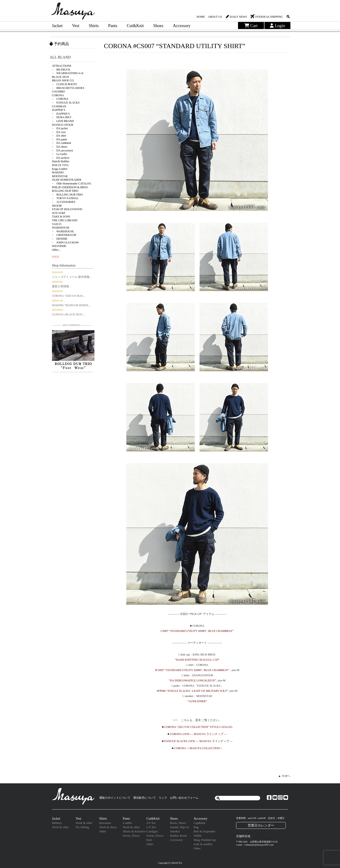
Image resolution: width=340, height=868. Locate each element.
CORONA (58, 95)
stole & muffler (203, 844)
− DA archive (61, 158)
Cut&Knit (135, 26)
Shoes (158, 26)
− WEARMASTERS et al (68, 73)
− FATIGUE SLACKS (66, 103)
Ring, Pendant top (205, 840)
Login (277, 26)
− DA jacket (60, 128)
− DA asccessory (63, 150)
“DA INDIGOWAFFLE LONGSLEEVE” (193, 680)
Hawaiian (105, 823)
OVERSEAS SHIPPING (269, 17)
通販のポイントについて (115, 798)
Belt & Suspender (204, 831)
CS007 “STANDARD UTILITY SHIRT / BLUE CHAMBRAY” (197, 631)
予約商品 (59, 44)
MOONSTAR (60, 176)
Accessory (182, 26)
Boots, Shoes (178, 823)
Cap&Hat (200, 823)
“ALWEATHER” (197, 701)
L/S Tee (151, 827)
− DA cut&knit (62, 143)
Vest (76, 26)
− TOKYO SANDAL (65, 198)
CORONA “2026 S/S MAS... (68, 296)
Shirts (94, 26)
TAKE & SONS (61, 217)
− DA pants (59, 139)
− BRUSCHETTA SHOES (68, 88)
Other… (57, 250)
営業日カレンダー (261, 825)
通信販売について (144, 798)
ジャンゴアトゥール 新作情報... (72, 277)
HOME (201, 17)
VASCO (57, 224)
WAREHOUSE (61, 228)
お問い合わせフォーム (184, 798)
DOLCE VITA (60, 165)
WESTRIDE (59, 246)
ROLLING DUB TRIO (65, 191)
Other (103, 831)
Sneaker (175, 831)
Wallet (198, 836)
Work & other (60, 827)
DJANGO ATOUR (63, 125)
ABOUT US (215, 17)
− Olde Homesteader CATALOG (72, 184)
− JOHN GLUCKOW (65, 242)
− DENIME (60, 239)
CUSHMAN (59, 106)
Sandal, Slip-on (179, 827)
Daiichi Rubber (61, 161)
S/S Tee (151, 823)
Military (57, 823)
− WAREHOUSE (63, 231)
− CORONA (60, 99)
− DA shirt (59, 136)
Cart (251, 26)
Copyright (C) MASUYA (170, 863)
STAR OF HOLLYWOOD (67, 209)
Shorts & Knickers (134, 831)
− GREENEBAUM (64, 235)
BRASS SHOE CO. (63, 80)
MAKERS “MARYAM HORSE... (71, 305)
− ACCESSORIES (64, 202)
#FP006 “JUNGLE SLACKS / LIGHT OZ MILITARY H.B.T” (192, 691)
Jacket (57, 26)
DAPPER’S (59, 110)
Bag (196, 827)
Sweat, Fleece (131, 836)
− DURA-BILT (62, 117)
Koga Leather (60, 169)
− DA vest (59, 132)
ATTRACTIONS (62, 66)
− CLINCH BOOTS (64, 84)
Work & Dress (108, 827)
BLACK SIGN (60, 77)
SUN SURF (59, 213)
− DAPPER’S (61, 114)
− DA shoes (60, 147)
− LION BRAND (63, 121)
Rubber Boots (178, 836)
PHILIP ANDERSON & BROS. (70, 187)
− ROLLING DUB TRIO (67, 195)
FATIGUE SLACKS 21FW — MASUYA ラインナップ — (198, 741)
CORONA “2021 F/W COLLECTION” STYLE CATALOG (198, 727)
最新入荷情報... (62, 286)
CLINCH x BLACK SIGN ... (68, 314)
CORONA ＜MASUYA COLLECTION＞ (198, 748)
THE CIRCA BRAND (65, 220)
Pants (113, 26)
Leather (127, 823)
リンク (163, 798)
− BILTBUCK (61, 70)
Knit (149, 840)
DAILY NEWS (238, 17)
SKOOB (57, 206)
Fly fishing (82, 827)
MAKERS (58, 172)
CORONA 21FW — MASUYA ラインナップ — (198, 734)
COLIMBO (58, 92)
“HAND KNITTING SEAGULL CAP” (197, 660)
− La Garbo (59, 154)
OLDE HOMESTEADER (67, 180)
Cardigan (152, 831)
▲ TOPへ (284, 776)
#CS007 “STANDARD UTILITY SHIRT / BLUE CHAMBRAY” (192, 670)
